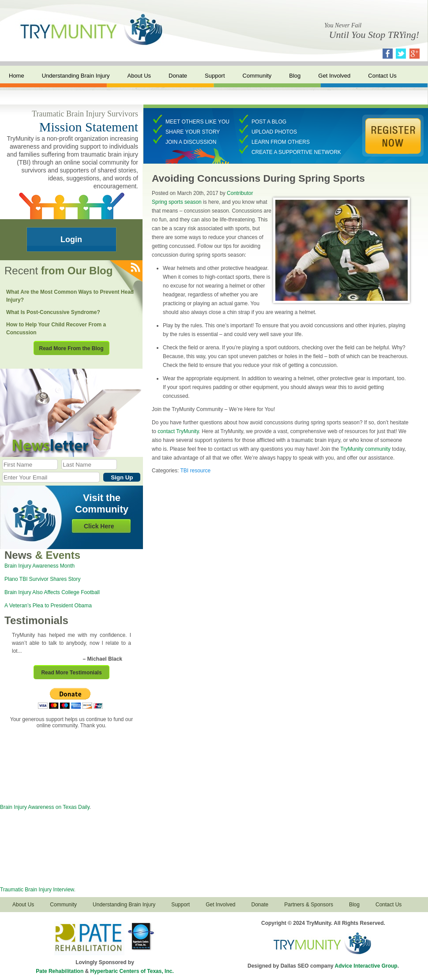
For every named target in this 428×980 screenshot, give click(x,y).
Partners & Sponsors (309, 905)
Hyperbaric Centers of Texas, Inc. (132, 971)
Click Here (99, 526)
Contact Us (382, 76)
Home (17, 76)
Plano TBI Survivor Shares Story (43, 579)
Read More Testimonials (71, 673)
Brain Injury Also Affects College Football (52, 592)
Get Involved (334, 76)
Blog (295, 76)
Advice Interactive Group (366, 966)
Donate (178, 76)
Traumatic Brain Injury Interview (37, 890)
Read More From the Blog (71, 348)
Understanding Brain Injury (76, 76)
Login (71, 239)
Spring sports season (177, 202)
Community (257, 76)
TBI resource (195, 471)
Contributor (240, 193)
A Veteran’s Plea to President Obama (48, 606)
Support (215, 76)
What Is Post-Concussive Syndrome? (53, 312)
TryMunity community (365, 449)
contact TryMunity (178, 431)
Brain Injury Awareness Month (39, 566)
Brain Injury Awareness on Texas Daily (45, 807)
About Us (139, 76)
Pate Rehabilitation (60, 971)
